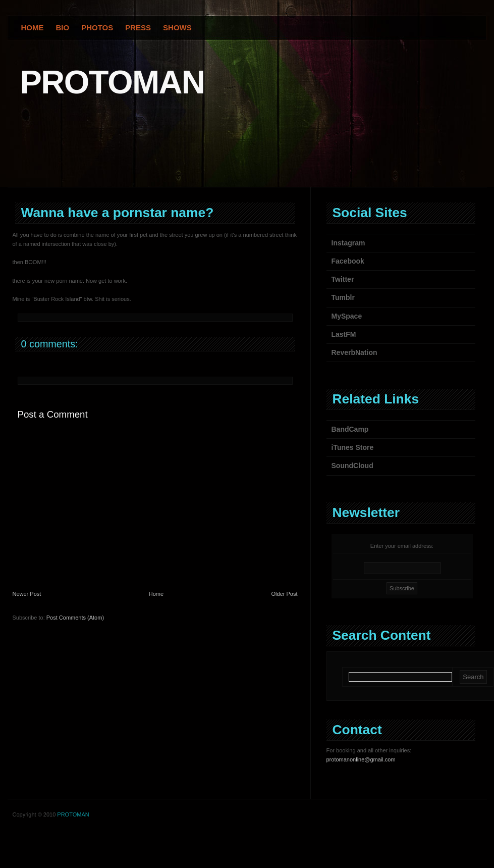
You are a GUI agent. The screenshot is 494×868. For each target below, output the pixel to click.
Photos (97, 28)
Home (33, 28)
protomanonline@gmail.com (361, 759)
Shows (177, 28)
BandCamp (350, 429)
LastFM (344, 334)
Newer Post (27, 594)
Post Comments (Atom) (75, 618)
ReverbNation (354, 352)
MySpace (347, 316)
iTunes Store (353, 447)
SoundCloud (352, 466)
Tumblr (343, 297)
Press (138, 28)
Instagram (348, 243)
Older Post (285, 594)
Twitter (343, 279)
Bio (63, 28)
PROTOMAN (113, 82)
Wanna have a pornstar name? (118, 213)
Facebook (348, 261)
